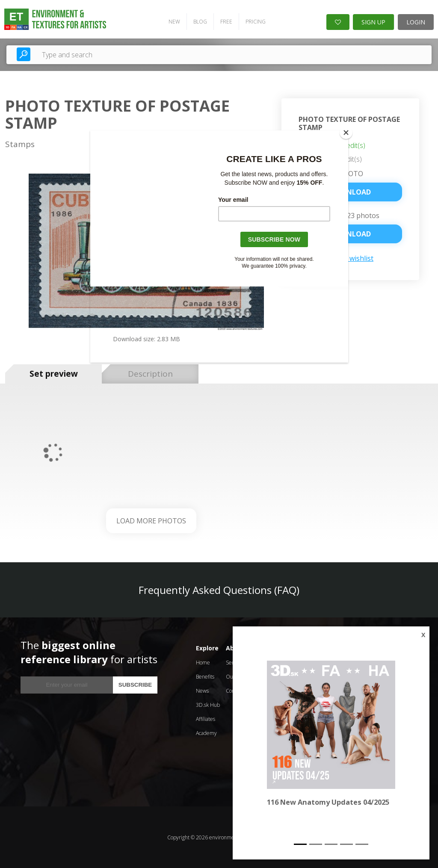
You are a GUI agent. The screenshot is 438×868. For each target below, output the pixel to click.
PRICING (255, 22)
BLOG (200, 22)
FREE (226, 22)
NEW (174, 22)
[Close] (346, 133)
